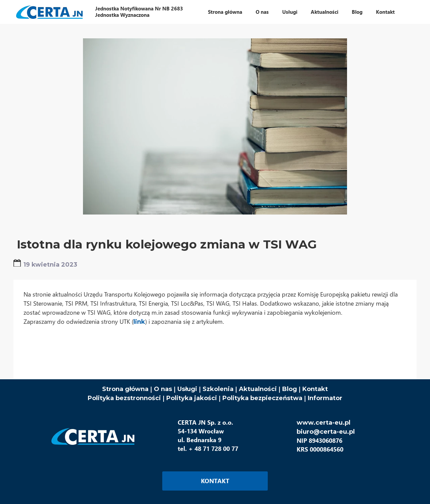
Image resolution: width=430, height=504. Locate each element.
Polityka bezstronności (124, 398)
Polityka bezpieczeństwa (262, 398)
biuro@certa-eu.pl (326, 432)
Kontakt (315, 389)
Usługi (187, 389)
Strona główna (125, 389)
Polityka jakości (192, 398)
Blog (290, 389)
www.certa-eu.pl (324, 423)
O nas (163, 389)
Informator (325, 398)
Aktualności (258, 389)
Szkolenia (218, 389)
